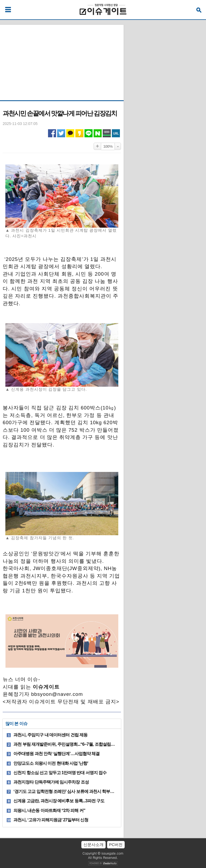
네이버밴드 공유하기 (107, 133)
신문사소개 (93, 845)
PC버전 (116, 845)
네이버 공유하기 (98, 133)
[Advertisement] (62, 58)
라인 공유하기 (89, 133)
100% (108, 146)
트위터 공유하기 (61, 133)
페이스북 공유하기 (52, 133)
